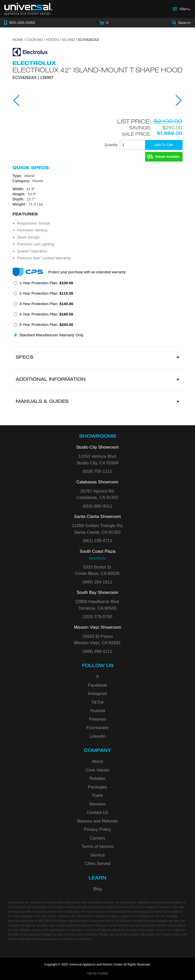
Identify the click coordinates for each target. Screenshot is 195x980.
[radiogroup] (97, 310)
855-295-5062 (48, 921)
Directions (97, 558)
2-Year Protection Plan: (46, 293)
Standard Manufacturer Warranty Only (51, 335)
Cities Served (97, 864)
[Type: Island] (97, 176)
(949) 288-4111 (97, 651)
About (97, 761)
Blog (97, 889)
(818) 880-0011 (97, 506)
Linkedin (97, 736)
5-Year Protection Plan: (46, 325)
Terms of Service (98, 847)
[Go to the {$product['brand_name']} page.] (30, 52)
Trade (97, 795)
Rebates (97, 778)
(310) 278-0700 (97, 617)
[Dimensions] (97, 197)
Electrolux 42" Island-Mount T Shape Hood (97, 70)
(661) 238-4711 (97, 541)
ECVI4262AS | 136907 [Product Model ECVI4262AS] (33, 78)
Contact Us (97, 812)
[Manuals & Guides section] (97, 402)
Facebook (98, 685)
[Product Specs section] (97, 358)
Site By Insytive (97, 973)
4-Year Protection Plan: (46, 314)
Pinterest (97, 719)
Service (98, 855)
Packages (98, 787)
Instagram (97, 694)
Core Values (97, 770)
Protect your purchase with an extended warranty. (87, 272)
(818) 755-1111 (97, 471)
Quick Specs (31, 168)
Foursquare (98, 728)
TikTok (98, 702)
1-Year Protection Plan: (46, 283)
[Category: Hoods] (97, 181)
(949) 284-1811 (97, 582)
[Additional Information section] (97, 380)
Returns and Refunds (98, 821)
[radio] (43, 284)
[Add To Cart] (164, 145)
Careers (97, 838)
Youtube (97, 711)
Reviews (97, 804)
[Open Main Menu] (182, 9)
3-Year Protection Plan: (46, 304)
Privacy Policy (97, 829)
